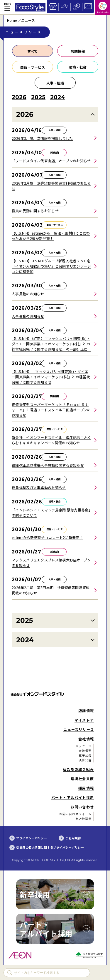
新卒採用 (35, 894)
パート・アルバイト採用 (46, 929)
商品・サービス (33, 67)
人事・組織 (55, 83)
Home (12, 20)
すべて (32, 51)
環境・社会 (78, 67)
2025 (24, 621)
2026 (25, 115)
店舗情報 (78, 51)
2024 (25, 640)
